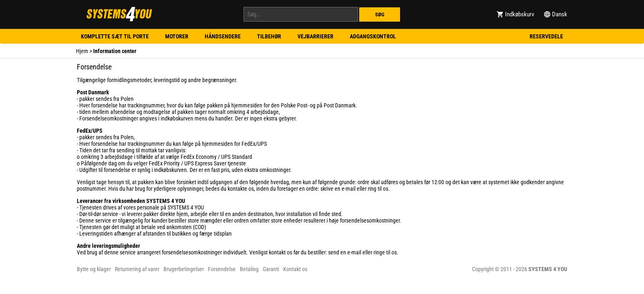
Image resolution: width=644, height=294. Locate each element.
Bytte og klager (94, 269)
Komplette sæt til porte (115, 36)
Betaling (249, 269)
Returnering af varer (137, 269)
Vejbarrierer (315, 36)
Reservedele (546, 36)
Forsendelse (222, 269)
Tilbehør (269, 36)
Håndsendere (223, 36)
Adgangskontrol (373, 36)
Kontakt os (295, 269)
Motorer (177, 36)
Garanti (271, 269)
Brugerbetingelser (184, 269)
